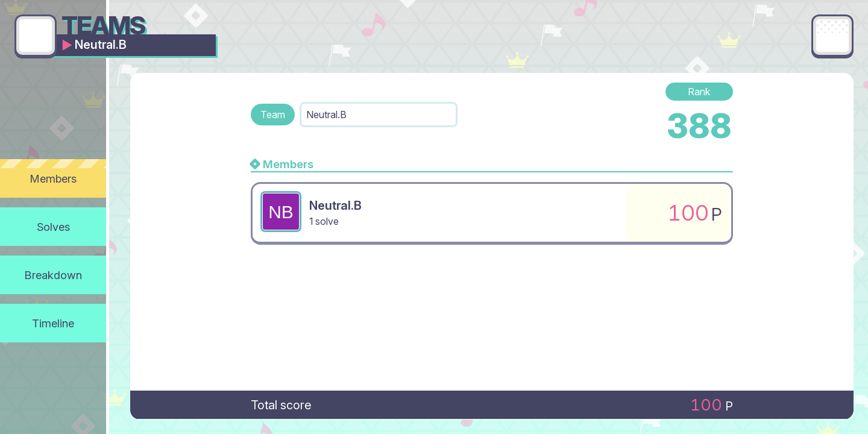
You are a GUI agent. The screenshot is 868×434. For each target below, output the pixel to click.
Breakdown (53, 275)
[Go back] (36, 36)
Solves (53, 227)
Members (53, 178)
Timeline (53, 323)
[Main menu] (832, 36)
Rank (699, 92)
